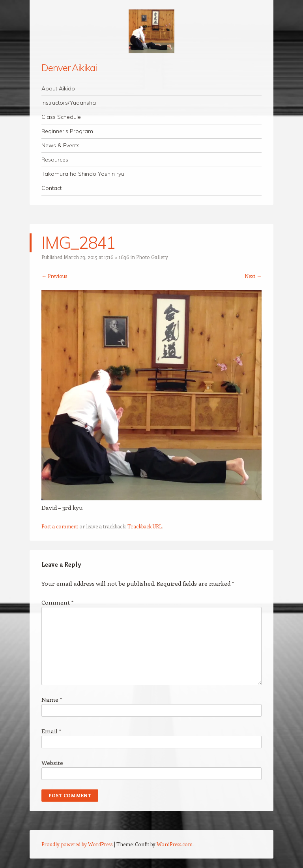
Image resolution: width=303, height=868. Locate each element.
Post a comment (60, 526)
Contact (51, 188)
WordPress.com (175, 844)
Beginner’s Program (67, 131)
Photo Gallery (152, 257)
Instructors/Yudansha (69, 103)
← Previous (54, 276)
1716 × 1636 (117, 257)
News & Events (61, 145)
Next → (253, 276)
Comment (57, 602)
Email (51, 731)
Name (52, 699)
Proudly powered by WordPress (77, 844)
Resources (55, 160)
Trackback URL (145, 526)
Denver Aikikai (69, 68)
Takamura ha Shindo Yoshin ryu (83, 174)
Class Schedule (61, 117)
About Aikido (58, 88)
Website (52, 763)
